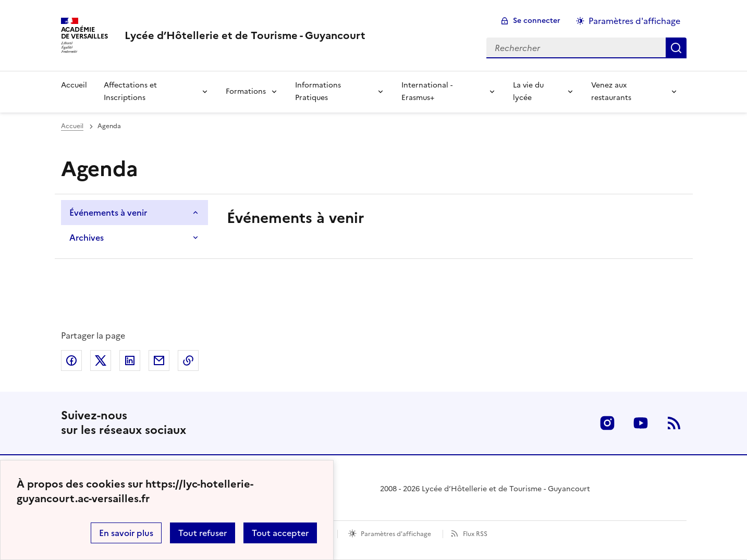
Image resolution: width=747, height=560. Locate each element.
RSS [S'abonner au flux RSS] (674, 423)
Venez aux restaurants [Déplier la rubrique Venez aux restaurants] (611, 91)
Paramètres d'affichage (396, 534)
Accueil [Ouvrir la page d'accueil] (72, 126)
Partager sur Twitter (101, 360)
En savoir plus (126, 533)
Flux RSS (475, 534)
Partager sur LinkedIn (130, 360)
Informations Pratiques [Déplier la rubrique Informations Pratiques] (318, 91)
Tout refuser (203, 533)
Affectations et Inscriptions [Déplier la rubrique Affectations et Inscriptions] (130, 91)
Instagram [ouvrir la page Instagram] (607, 423)
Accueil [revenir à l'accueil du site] (74, 85)
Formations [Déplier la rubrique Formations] (246, 91)
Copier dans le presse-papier (188, 360)
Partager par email (159, 360)
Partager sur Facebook (71, 360)
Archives (87, 238)
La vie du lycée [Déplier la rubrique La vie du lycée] (528, 91)
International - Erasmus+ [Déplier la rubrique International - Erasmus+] (427, 91)
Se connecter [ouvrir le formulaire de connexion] (537, 21)
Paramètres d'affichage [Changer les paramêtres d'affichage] (634, 21)
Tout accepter (280, 533)
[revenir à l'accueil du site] (245, 35)
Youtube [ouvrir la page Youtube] (641, 423)
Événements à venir (108, 213)
